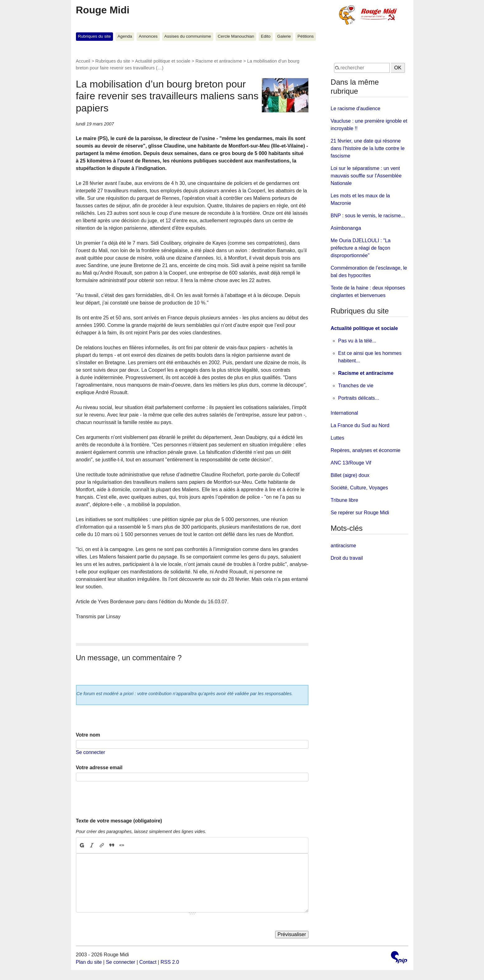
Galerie (284, 36)
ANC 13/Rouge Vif (351, 463)
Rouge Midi (103, 10)
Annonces (148, 36)
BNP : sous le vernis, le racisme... (368, 216)
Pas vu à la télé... (357, 341)
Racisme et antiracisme (219, 61)
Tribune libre (344, 500)
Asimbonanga (346, 228)
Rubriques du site (94, 36)
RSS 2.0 (170, 962)
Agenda (125, 36)
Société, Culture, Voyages (359, 488)
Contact (148, 962)
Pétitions (306, 36)
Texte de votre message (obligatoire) (119, 821)
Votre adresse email (99, 768)
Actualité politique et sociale (163, 61)
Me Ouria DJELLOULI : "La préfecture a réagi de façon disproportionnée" (360, 248)
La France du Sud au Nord (360, 425)
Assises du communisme (188, 36)
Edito (266, 36)
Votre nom (88, 735)
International (344, 413)
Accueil (83, 61)
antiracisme (343, 546)
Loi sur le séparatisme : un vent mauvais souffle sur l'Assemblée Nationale (366, 176)
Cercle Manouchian (236, 36)
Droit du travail (347, 558)
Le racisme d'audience (355, 108)
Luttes (337, 438)
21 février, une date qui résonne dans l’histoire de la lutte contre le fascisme (367, 148)
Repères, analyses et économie (365, 450)
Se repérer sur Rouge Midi (360, 513)
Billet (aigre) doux (350, 475)
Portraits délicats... (359, 398)
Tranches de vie (356, 386)
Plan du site (89, 962)
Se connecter (91, 752)
